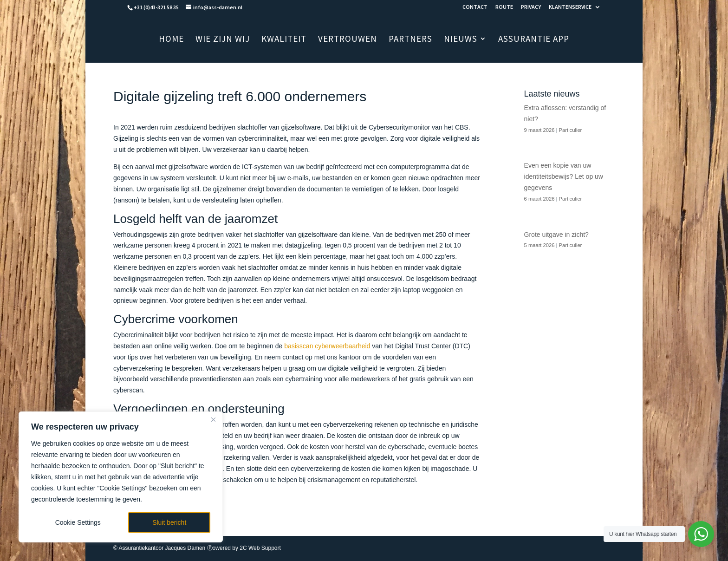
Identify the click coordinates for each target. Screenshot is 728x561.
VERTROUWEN (348, 40)
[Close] (213, 419)
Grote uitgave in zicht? (556, 235)
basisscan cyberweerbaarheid (327, 346)
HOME (171, 40)
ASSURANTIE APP (534, 40)
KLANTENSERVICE (570, 7)
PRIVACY (531, 7)
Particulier (571, 130)
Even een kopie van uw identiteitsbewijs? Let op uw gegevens (564, 176)
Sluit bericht (169, 522)
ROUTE (504, 7)
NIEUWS (461, 40)
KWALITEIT (284, 40)
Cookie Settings (78, 522)
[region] (121, 477)
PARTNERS (410, 40)
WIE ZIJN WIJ (223, 40)
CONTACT (475, 7)
